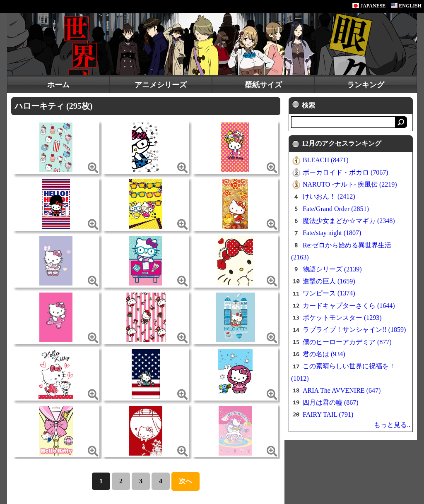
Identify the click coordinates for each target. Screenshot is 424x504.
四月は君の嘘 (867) (331, 402)
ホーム (58, 85)
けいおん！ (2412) (329, 196)
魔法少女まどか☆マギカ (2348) (349, 221)
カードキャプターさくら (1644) (349, 306)
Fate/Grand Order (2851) (336, 209)
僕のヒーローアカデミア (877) (347, 342)
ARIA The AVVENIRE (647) (342, 390)
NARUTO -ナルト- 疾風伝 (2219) (350, 184)
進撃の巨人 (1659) (329, 281)
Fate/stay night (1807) (332, 233)
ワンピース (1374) (329, 293)
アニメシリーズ (161, 85)
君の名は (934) (324, 354)
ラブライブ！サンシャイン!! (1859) (354, 330)
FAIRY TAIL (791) (328, 414)
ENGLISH (406, 6)
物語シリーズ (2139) (332, 269)
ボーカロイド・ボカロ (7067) (346, 172)
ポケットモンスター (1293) (342, 318)
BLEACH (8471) (326, 160)
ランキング (366, 85)
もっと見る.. (392, 425)
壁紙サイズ (263, 85)
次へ (185, 481)
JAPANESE (369, 6)
